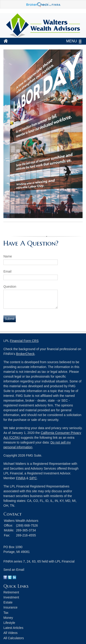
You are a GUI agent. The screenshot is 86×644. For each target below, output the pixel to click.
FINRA (21, 478)
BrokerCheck (25, 354)
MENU (70, 41)
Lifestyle (9, 623)
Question (10, 287)
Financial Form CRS (24, 341)
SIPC (33, 478)
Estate (8, 602)
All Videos (10, 633)
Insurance (10, 607)
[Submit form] (10, 319)
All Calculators (14, 638)
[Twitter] (10, 578)
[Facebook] (5, 578)
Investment (11, 597)
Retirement (11, 592)
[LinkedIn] (14, 578)
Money (8, 618)
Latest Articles (13, 628)
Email (7, 271)
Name (8, 256)
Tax (6, 613)
